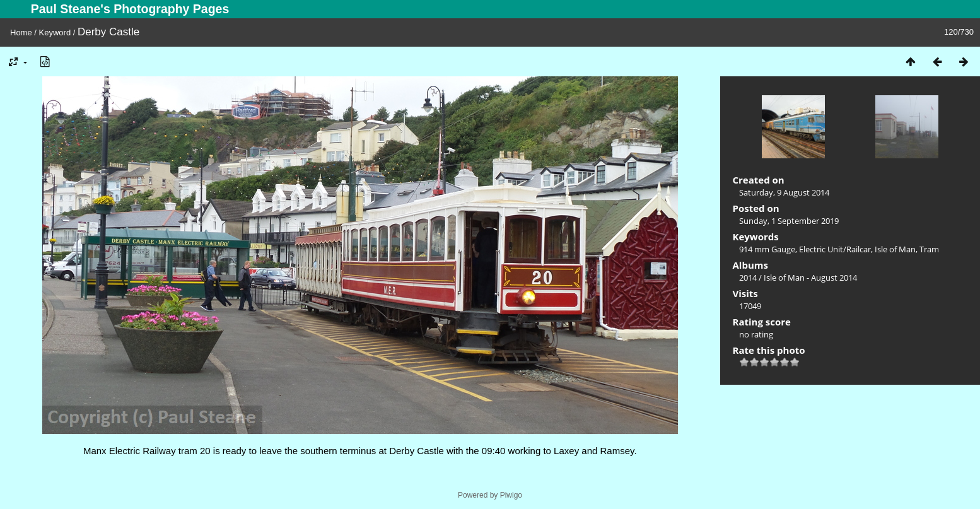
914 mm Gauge (767, 249)
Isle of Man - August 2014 (810, 278)
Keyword (55, 32)
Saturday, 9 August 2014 (784, 192)
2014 (748, 278)
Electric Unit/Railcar (835, 249)
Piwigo (511, 495)
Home (21, 32)
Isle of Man (895, 249)
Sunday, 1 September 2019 (789, 221)
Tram (929, 249)
